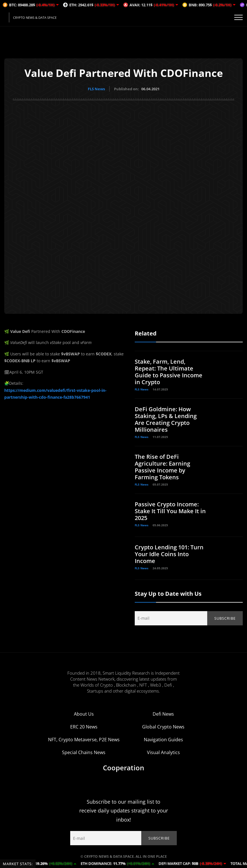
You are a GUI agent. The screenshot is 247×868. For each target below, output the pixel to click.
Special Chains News (84, 752)
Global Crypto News (163, 726)
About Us (84, 714)
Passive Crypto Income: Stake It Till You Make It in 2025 (170, 511)
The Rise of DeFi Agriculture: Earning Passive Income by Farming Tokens (162, 467)
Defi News (163, 714)
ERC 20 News (84, 726)
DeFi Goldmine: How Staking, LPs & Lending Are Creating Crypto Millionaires (166, 419)
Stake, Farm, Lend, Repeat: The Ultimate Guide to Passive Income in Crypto (169, 371)
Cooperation (123, 767)
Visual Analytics (163, 752)
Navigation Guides (163, 739)
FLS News (96, 89)
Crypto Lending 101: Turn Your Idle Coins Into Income (169, 554)
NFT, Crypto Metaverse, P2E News (84, 739)
